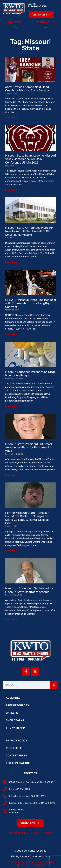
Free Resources (17, 705)
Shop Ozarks (15, 720)
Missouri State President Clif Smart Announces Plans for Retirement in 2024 (29, 448)
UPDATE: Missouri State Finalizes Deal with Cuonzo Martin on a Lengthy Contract (30, 303)
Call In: (37, 5)
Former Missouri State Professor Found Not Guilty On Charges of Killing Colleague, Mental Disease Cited (27, 518)
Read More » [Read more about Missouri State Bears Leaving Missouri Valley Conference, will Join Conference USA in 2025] (11, 190)
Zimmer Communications (35, 857)
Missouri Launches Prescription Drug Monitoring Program (30, 374)
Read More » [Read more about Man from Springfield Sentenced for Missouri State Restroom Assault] (11, 619)
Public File (14, 748)
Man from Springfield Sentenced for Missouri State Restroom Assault (29, 590)
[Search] (54, 685)
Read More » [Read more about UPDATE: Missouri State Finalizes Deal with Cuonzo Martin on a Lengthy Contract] (11, 334)
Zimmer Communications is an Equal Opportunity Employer (31, 864)
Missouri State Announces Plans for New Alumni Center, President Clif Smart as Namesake (29, 231)
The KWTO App (15, 728)
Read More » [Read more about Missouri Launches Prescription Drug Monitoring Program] (11, 406)
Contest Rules (16, 756)
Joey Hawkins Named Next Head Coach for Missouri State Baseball (28, 89)
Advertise (13, 698)
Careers (12, 713)
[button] (15, 28)
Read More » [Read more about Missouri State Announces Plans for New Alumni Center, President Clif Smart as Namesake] (11, 262)
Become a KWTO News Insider (30, 833)
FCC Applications (18, 763)
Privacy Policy (17, 741)
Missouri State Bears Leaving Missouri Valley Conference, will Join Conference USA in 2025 (30, 159)
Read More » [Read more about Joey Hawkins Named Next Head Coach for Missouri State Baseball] (11, 118)
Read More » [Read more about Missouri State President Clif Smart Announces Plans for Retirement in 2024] (11, 475)
